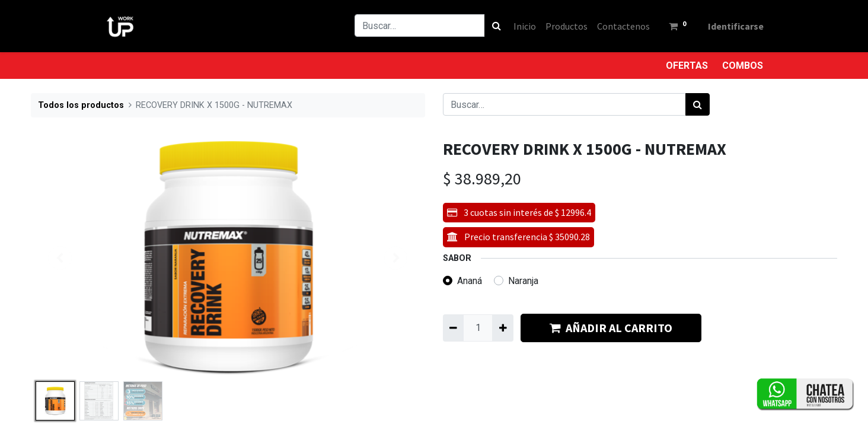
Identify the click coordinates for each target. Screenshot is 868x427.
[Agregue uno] (502, 328)
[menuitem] (519, 26)
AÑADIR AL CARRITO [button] (611, 328)
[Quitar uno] (453, 328)
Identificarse (730, 26)
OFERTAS (687, 66)
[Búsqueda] (491, 26)
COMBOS (743, 66)
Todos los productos (81, 105)
